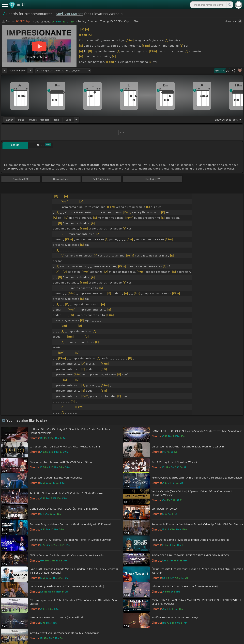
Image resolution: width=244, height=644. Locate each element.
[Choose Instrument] (76, 120)
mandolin (45, 120)
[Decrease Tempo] (5, 71)
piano (21, 120)
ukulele (33, 120)
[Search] (229, 5)
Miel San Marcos (70, 14)
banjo (56, 120)
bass (68, 120)
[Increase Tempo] (30, 71)
